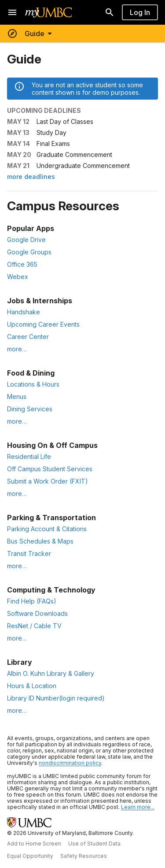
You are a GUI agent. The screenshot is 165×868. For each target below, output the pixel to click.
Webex (18, 277)
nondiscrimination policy (70, 763)
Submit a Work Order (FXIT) (48, 481)
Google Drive (26, 240)
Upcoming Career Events (43, 324)
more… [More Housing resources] (17, 494)
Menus (17, 397)
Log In (140, 12)
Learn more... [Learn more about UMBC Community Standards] (138, 807)
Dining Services (30, 409)
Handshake (24, 312)
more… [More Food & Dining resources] (17, 421)
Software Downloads (37, 613)
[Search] (110, 12)
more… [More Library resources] (17, 710)
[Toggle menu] (31, 34)
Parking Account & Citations (47, 529)
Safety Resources (84, 856)
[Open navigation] (12, 12)
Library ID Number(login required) (56, 698)
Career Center (28, 337)
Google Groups (29, 252)
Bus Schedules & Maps (40, 541)
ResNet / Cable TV (34, 626)
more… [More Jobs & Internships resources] (17, 349)
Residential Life (29, 456)
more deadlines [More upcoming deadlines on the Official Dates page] (31, 177)
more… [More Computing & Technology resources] (17, 638)
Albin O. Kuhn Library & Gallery (51, 673)
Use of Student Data (94, 844)
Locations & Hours (33, 384)
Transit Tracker (29, 553)
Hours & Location (32, 686)
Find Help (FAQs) (32, 601)
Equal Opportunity (30, 856)
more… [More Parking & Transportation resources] (17, 566)
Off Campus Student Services (50, 469)
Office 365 (22, 264)
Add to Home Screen (34, 844)
